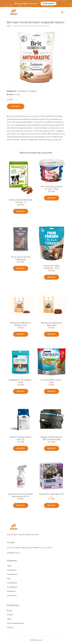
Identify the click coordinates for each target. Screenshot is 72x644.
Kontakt (10, 615)
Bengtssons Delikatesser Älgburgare (51, 324)
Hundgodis (33, 91)
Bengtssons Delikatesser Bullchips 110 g (21, 324)
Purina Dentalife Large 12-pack (51, 381)
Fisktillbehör (12, 570)
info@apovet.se (13, 553)
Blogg (9, 610)
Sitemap (10, 627)
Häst (9, 579)
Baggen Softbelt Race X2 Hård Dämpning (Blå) (52, 438)
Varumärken (12, 596)
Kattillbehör (11, 591)
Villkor (9, 619)
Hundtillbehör (22, 91)
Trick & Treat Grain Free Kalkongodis (21, 258)
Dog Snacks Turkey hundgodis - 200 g (52, 267)
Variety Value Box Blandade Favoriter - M (21, 201)
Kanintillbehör (12, 574)
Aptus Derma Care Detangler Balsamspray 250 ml (21, 495)
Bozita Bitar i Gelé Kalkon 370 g (51, 495)
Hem (9, 26)
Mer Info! (16, 106)
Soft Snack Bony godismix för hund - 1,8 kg (52, 188)
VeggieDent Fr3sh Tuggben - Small (21, 381)
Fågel (9, 566)
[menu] (63, 12)
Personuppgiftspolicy (15, 623)
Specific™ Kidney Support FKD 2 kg (21, 438)
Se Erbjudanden (48, 3)
